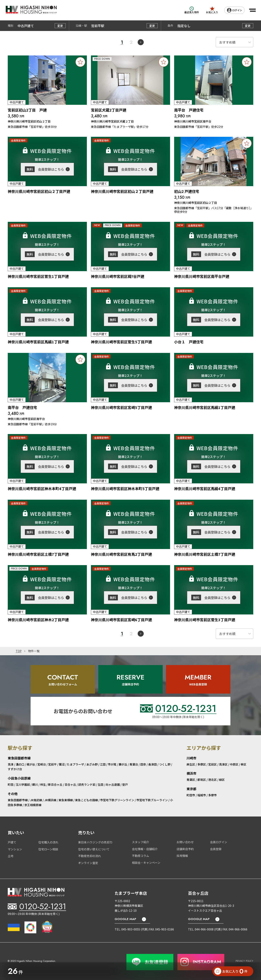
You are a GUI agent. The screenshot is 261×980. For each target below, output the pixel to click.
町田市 (191, 795)
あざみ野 (92, 764)
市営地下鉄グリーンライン (117, 800)
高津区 (223, 764)
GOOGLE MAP (125, 919)
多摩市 (212, 795)
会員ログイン (219, 842)
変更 (60, 26)
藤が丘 (123, 764)
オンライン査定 (88, 863)
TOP (19, 651)
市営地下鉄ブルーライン (152, 800)
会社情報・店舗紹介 (145, 849)
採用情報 (182, 856)
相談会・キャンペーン (146, 863)
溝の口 (20, 764)
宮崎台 (42, 764)
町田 (11, 784)
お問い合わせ (185, 842)
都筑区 (202, 780)
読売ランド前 (87, 784)
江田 (103, 764)
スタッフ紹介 (140, 842)
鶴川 (35, 784)
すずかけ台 (15, 769)
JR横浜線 (50, 800)
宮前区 (212, 764)
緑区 (222, 780)
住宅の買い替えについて (94, 849)
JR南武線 (36, 800)
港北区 (212, 780)
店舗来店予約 (185, 849)
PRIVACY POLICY (244, 961)
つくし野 (165, 764)
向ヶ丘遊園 (113, 784)
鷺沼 (62, 764)
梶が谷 (31, 764)
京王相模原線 (33, 805)
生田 (101, 784)
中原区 (234, 764)
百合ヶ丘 (70, 784)
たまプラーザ (75, 764)
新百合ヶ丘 (55, 784)
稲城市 (202, 795)
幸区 (243, 764)
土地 (11, 856)
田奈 (143, 764)
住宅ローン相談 (48, 849)
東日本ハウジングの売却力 (95, 842)
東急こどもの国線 (86, 800)
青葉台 (134, 764)
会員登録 (216, 849)
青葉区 (191, 780)
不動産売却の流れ (90, 856)
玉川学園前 (23, 784)
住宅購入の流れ (48, 842)
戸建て (12, 842)
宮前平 (52, 764)
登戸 (125, 784)
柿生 (43, 784)
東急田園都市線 (18, 800)
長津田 (153, 764)
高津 (11, 764)
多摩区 (202, 764)
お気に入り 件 (231, 971)
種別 (11, 26)
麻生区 (191, 764)
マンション (15, 849)
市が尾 (112, 764)
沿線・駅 (81, 26)
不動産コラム (140, 856)
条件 (170, 26)
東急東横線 (66, 800)
